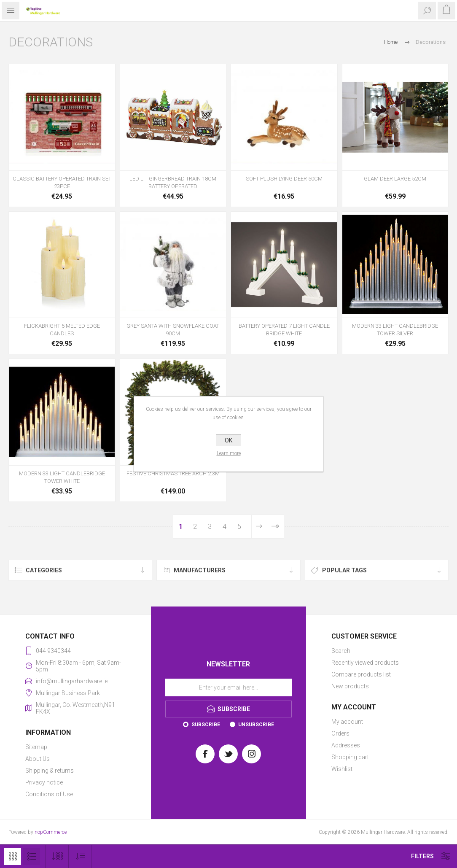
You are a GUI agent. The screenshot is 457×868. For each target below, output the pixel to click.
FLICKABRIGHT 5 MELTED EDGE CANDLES (62, 330)
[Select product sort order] (80, 856)
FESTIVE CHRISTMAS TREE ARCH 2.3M (173, 473)
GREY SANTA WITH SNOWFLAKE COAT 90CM (173, 330)
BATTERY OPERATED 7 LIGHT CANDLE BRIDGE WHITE (284, 330)
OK (228, 440)
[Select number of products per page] (57, 856)
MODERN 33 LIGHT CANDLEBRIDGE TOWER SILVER (395, 330)
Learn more (229, 453)
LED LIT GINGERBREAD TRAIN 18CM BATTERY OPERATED (173, 182)
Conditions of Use (49, 794)
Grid (13, 857)
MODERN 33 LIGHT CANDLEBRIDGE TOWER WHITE (62, 477)
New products (350, 686)
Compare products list (361, 674)
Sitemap (36, 747)
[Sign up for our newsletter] (228, 687)
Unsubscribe (256, 725)
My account (347, 722)
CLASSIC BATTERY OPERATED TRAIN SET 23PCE (62, 182)
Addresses (346, 745)
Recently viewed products (365, 663)
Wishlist (342, 769)
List (32, 857)
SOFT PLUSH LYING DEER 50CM (284, 179)
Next (259, 527)
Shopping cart (350, 757)
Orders (340, 733)
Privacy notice (44, 782)
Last (275, 527)
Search (341, 651)
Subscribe (206, 725)
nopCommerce (51, 832)
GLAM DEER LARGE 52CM (395, 179)
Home (391, 42)
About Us (38, 759)
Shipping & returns (50, 771)
